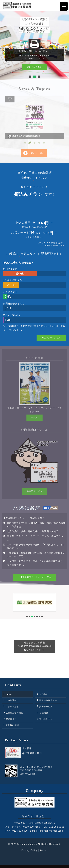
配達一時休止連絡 (48, 700)
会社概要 (44, 713)
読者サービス (46, 707)
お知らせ (44, 694)
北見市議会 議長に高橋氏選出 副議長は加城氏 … (34, 531)
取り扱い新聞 (12, 725)
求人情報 (27, 756)
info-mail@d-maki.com (51, 831)
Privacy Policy (29, 850)
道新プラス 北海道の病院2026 (24, 136)
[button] (30, 77)
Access (44, 850)
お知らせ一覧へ (34, 153)
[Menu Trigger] (64, 6)
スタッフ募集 (12, 707)
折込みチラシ (46, 719)
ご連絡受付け (12, 700)
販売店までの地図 (14, 713)
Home (9, 694)
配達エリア (11, 719)
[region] (34, 45)
